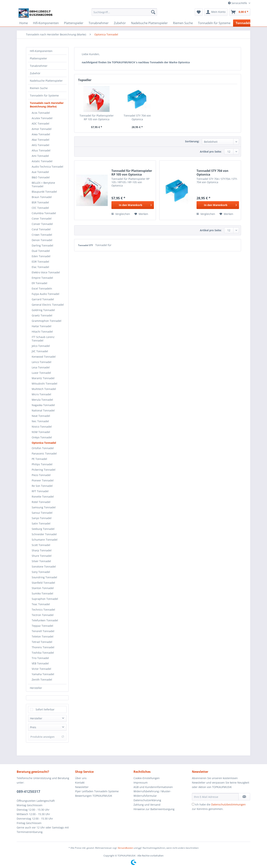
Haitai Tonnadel (42, 326)
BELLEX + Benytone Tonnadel (43, 184)
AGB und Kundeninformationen (153, 787)
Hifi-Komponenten (41, 51)
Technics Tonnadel (43, 610)
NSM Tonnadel (41, 432)
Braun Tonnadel (42, 197)
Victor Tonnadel (41, 669)
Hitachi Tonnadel (42, 332)
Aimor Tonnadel (42, 129)
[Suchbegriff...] (124, 12)
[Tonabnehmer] (99, 23)
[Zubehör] (120, 23)
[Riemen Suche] (183, 23)
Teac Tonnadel (41, 604)
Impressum (141, 783)
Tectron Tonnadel (43, 615)
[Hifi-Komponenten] (46, 23)
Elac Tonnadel (40, 267)
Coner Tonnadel (42, 219)
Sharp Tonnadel (42, 550)
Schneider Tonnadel (44, 534)
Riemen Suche (39, 88)
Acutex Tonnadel (42, 118)
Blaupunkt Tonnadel (44, 192)
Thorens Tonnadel (43, 647)
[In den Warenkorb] (133, 205)
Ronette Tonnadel (43, 497)
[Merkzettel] (199, 12)
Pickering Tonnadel (44, 470)
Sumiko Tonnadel (42, 593)
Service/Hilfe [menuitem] (238, 3)
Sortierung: (192, 141)
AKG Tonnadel (41, 145)
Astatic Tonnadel (42, 161)
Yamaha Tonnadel (43, 674)
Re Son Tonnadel (42, 486)
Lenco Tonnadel (42, 362)
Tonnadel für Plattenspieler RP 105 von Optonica (97, 117)
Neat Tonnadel (41, 416)
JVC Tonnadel (40, 351)
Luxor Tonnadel (41, 373)
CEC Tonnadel (40, 208)
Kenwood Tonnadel (44, 357)
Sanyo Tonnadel (42, 518)
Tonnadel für (103, 245)
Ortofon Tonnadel (43, 448)
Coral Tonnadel (41, 229)
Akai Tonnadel (41, 140)
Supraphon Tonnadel (45, 599)
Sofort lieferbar (45, 709)
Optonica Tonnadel (44, 443)
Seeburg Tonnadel (43, 529)
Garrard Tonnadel (43, 299)
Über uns (81, 778)
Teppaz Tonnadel (42, 626)
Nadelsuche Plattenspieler (46, 81)
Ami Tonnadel (40, 156)
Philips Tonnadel (42, 464)
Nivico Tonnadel (42, 427)
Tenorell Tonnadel (43, 631)
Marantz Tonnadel (43, 378)
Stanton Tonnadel (43, 588)
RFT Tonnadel (40, 491)
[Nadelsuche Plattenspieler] (149, 23)
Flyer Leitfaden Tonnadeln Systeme (97, 791)
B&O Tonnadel (41, 177)
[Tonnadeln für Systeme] (214, 23)
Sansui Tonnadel (42, 513)
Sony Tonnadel (41, 572)
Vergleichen (121, 214)
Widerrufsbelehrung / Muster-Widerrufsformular (152, 793)
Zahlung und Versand (147, 805)
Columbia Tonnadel (44, 213)
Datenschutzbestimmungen (228, 804)
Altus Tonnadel (41, 150)
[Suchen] (153, 12)
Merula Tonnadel (42, 400)
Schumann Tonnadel (45, 540)
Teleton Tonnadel (43, 636)
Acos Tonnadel (41, 113)
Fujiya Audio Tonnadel (46, 294)
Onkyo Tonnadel (42, 437)
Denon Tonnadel (42, 240)
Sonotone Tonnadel (44, 567)
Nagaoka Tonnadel (43, 405)
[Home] (24, 23)
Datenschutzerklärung (147, 800)
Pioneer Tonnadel (43, 480)
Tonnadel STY (86, 245)
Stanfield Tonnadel (43, 583)
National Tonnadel (43, 410)
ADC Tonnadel (41, 124)
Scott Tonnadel (41, 545)
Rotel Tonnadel (41, 502)
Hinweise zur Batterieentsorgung (154, 809)
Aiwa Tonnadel (41, 134)
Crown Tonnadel (42, 235)
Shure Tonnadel (42, 556)
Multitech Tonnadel (44, 389)
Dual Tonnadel (41, 251)
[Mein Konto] (216, 12)
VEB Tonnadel (40, 663)
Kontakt (80, 783)
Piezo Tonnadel (41, 475)
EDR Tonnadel (40, 262)
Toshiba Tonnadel (43, 653)
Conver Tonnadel (42, 224)
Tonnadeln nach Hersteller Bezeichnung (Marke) (47, 105)
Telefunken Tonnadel (45, 620)
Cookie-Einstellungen (147, 778)
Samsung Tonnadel (44, 507)
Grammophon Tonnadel (47, 321)
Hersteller (36, 688)
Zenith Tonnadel (42, 680)
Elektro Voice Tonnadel (46, 272)
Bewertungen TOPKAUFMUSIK (94, 796)
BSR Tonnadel (40, 202)
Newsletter (82, 787)
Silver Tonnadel (41, 561)
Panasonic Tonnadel (44, 453)
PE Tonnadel (39, 459)
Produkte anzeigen (47, 737)
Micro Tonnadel (41, 394)
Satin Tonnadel (41, 523)
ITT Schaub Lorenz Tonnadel (43, 339)
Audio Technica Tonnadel (47, 167)
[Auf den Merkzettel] (141, 214)
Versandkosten (125, 848)
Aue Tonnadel (40, 172)
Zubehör (35, 73)
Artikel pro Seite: (211, 152)
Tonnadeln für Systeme (44, 95)
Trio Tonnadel (40, 658)
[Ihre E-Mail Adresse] (215, 797)
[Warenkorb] (240, 12)
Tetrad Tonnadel (42, 642)
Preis (33, 727)
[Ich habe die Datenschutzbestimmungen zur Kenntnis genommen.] (193, 804)
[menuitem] (124, 14)
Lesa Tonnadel (41, 367)
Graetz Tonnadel (42, 315)
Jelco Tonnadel (41, 346)
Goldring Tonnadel (43, 310)
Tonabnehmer (39, 66)
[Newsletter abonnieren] (244, 797)
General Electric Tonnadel (48, 305)
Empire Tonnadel (42, 278)
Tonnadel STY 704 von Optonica (137, 117)
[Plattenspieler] (74, 23)
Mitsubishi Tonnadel (44, 384)
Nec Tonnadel (40, 421)
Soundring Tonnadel (44, 577)
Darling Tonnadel (42, 245)
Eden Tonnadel (41, 256)
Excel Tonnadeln (42, 288)
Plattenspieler (38, 58)
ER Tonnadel (39, 283)
